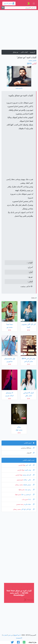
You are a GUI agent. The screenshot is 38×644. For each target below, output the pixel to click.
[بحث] (3, 8)
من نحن (11, 635)
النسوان (31, 453)
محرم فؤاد (22, 490)
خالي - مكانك (29, 480)
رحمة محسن (20, 504)
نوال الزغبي (22, 465)
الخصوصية (19, 638)
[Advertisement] (19, 31)
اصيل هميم (20, 480)
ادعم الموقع (17, 635)
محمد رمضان (19, 485)
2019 (32, 64)
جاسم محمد (32, 60)
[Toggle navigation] (34, 4)
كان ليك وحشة (28, 475)
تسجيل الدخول (9, 4)
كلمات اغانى (24, 52)
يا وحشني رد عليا (28, 495)
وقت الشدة (29, 470)
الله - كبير (30, 465)
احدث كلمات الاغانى (29, 460)
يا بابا (31, 499)
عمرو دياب (25, 499)
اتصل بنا (5, 635)
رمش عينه (29, 490)
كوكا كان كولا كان (28, 509)
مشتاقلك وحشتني (28, 448)
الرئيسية (32, 52)
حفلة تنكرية (29, 504)
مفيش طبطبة (29, 485)
